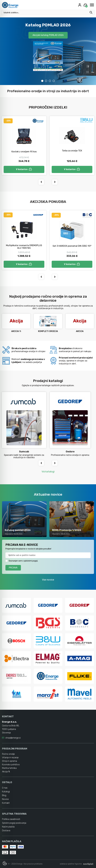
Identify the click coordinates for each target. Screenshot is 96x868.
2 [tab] (46, 81)
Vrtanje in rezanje (10, 758)
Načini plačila (8, 827)
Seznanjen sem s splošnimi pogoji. (23, 561)
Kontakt (6, 803)
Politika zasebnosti (11, 819)
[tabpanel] (48, 51)
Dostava (6, 830)
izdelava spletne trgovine (71, 864)
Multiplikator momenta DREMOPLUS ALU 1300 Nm (24, 247)
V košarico (24, 169)
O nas (5, 788)
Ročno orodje (8, 754)
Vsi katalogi (48, 472)
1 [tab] (42, 81)
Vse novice (48, 580)
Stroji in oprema (9, 761)
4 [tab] (54, 81)
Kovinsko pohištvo (11, 765)
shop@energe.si (13, 738)
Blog (4, 795)
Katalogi (6, 792)
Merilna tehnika (9, 768)
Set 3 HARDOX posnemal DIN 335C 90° (72, 246)
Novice (5, 799)
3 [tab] (50, 81)
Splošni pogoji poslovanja (14, 823)
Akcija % (6, 772)
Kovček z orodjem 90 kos (24, 152)
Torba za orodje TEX (72, 151)
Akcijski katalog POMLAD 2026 (48, 35)
